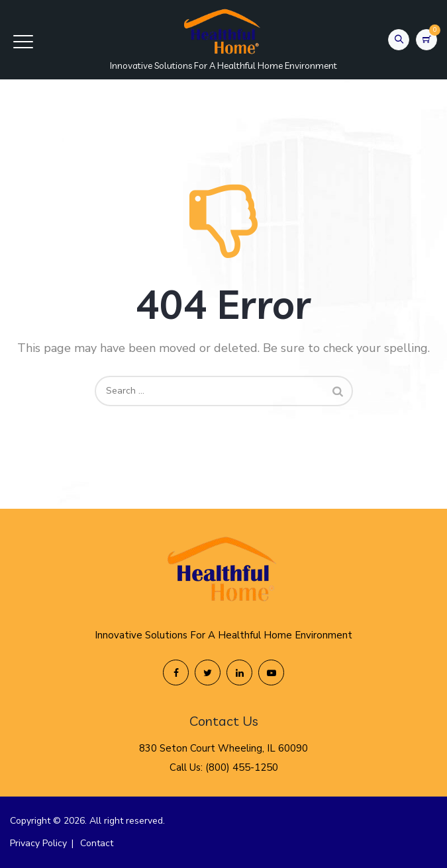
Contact (97, 843)
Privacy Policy (38, 843)
